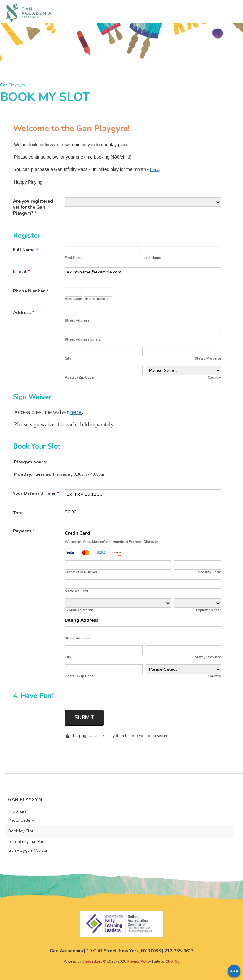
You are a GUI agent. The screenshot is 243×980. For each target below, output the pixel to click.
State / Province (208, 358)
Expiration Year (209, 610)
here (155, 170)
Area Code (73, 299)
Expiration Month (79, 610)
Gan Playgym (12, 85)
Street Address (77, 320)
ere (77, 412)
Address (24, 313)
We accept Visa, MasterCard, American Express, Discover (111, 542)
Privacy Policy (139, 961)
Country (214, 377)
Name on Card (76, 591)
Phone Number (31, 291)
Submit (84, 717)
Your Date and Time (36, 493)
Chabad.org (92, 961)
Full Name (25, 250)
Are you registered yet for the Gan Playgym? (33, 207)
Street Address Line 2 (83, 339)
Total (19, 513)
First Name (74, 258)
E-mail (22, 271)
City (68, 358)
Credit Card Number (81, 572)
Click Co (172, 961)
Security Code (209, 572)
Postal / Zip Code (79, 377)
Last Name (152, 258)
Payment (24, 531)
